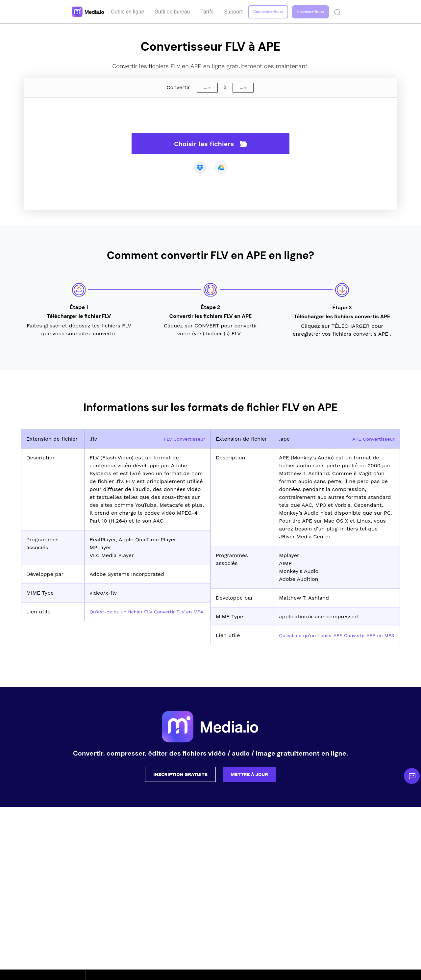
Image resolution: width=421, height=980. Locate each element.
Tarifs (208, 12)
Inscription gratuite (180, 782)
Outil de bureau (173, 12)
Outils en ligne (128, 12)
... (206, 88)
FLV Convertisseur (182, 439)
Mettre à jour (249, 782)
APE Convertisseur (371, 439)
